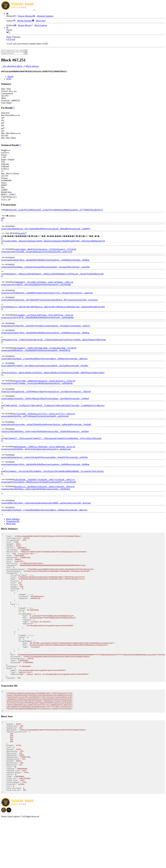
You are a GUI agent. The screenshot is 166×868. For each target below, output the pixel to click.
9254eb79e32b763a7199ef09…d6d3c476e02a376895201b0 (81, 340)
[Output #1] (5, 233)
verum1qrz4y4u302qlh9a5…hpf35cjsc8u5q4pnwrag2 (23, 449)
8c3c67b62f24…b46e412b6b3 (17, 373)
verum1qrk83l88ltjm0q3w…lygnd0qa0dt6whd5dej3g (23, 350)
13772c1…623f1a (49, 414)
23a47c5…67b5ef (49, 381)
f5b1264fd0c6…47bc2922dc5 (17, 471)
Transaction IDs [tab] (13, 521)
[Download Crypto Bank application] (9, 860)
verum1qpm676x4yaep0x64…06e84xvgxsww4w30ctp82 (25, 482)
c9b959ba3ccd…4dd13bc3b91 (17, 307)
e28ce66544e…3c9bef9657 (27, 480)
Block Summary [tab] (13, 519)
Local (13, 39)
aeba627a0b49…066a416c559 (17, 241)
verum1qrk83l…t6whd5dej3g (58, 350)
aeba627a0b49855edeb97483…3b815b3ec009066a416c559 (80, 241)
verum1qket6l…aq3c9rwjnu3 (56, 416)
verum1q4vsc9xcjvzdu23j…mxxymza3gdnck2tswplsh (24, 285)
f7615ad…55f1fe (48, 315)
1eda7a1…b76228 (49, 249)
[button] (7, 14)
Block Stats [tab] (11, 524)
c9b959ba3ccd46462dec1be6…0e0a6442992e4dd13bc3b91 (80, 307)
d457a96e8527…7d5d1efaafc (17, 438)
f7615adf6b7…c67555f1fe (27, 315)
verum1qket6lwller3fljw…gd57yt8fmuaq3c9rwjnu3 (23, 416)
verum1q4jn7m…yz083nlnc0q (60, 383)
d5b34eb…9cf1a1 (49, 447)
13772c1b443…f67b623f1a (27, 414)
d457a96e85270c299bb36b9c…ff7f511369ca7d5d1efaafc (78, 438)
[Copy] (67, 72)
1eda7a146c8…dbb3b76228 (27, 249)
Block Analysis (31, 66)
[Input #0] (5, 216)
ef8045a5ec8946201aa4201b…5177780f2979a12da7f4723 (78, 210)
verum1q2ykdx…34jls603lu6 (58, 489)
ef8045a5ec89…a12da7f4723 (17, 210)
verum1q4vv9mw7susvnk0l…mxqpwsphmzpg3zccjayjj (24, 252)
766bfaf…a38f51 (48, 282)
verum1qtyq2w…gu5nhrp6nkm (61, 317)
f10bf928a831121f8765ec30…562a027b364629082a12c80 (79, 274)
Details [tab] (10, 76)
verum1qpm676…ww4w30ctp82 (62, 482)
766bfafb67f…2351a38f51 (27, 282)
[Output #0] (5, 226)
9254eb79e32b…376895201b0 (18, 340)
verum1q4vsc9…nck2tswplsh (58, 285)
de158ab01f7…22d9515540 (27, 348)
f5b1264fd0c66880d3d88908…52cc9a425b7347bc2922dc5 (79, 471)
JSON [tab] (9, 79)
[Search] (26, 51)
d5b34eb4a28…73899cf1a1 (27, 447)
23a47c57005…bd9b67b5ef (27, 381)
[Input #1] (5, 487)
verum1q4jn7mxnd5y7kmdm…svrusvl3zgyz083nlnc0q (24, 383)
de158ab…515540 (49, 348)
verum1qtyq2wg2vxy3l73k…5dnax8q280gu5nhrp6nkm (24, 317)
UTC (8, 39)
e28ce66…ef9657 (49, 480)
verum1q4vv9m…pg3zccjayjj (60, 252)
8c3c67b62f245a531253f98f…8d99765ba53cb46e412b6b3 (80, 373)
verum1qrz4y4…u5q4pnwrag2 (58, 449)
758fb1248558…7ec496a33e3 (17, 406)
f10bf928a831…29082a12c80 (17, 274)
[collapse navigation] (34, 10)
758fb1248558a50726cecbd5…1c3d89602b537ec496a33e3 (80, 406)
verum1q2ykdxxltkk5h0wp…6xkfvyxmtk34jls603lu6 (23, 489)
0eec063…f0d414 (49, 487)
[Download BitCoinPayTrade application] (4, 860)
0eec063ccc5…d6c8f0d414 (27, 487)
